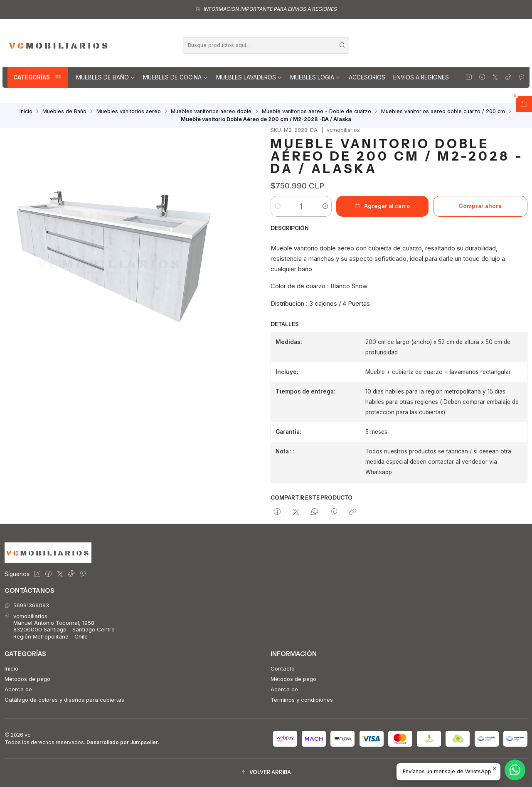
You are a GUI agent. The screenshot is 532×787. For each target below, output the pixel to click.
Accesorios (367, 77)
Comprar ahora (480, 206)
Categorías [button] (38, 77)
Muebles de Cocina (175, 77)
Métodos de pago (27, 679)
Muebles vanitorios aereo (129, 112)
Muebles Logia (315, 77)
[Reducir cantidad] (277, 206)
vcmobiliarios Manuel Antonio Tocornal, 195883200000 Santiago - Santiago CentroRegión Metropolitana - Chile (60, 626)
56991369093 (27, 605)
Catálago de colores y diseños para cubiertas (64, 700)
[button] (266, 773)
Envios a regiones (421, 77)
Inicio (26, 112)
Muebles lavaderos (249, 77)
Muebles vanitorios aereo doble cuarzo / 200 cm (443, 112)
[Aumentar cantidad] (325, 206)
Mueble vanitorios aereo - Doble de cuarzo (316, 112)
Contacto (283, 668)
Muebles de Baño (106, 77)
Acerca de (18, 689)
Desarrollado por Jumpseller (122, 742)
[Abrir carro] (524, 104)
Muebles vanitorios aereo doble (211, 112)
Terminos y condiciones (302, 700)
